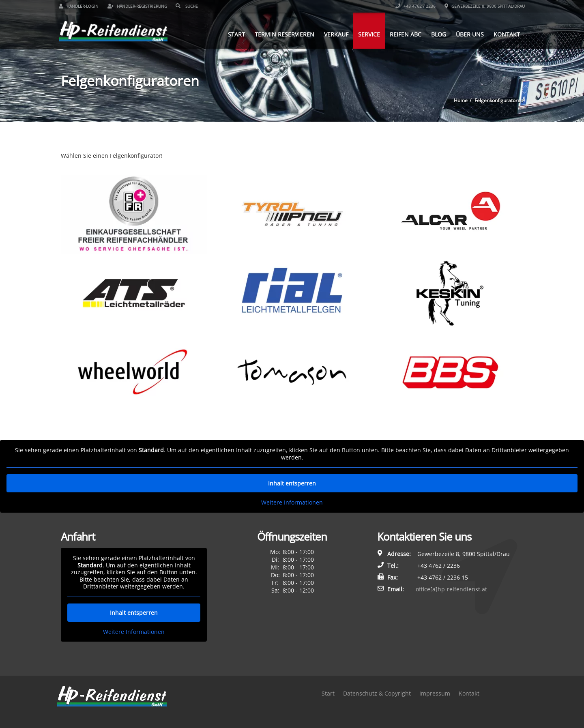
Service (367, 34)
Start (234, 34)
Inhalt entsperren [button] (292, 483)
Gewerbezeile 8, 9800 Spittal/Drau (483, 6)
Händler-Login (81, 6)
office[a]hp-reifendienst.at (451, 589)
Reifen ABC (404, 34)
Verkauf (334, 34)
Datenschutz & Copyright (377, 693)
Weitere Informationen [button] (292, 503)
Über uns (468, 34)
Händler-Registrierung (139, 6)
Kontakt (505, 34)
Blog (437, 34)
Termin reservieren (282, 34)
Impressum (435, 693)
